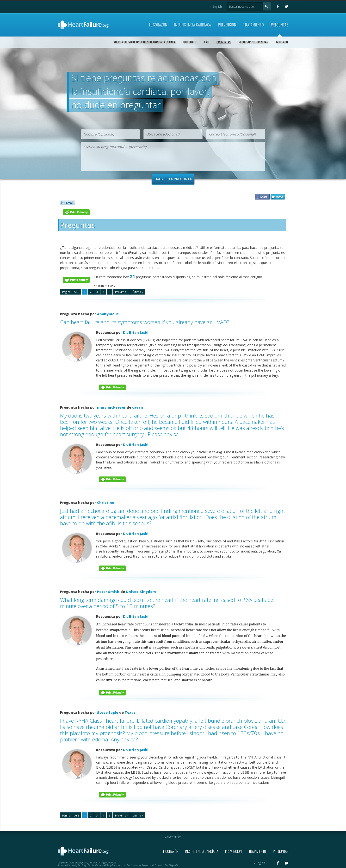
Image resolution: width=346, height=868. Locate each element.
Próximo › (121, 292)
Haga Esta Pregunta (173, 179)
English (216, 7)
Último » (138, 292)
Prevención (227, 25)
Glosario (282, 42)
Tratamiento (253, 25)
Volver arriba (173, 837)
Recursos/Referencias (253, 42)
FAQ (206, 42)
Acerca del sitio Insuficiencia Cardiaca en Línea (145, 42)
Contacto (190, 42)
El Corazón (158, 25)
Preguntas (280, 25)
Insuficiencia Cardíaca (193, 25)
